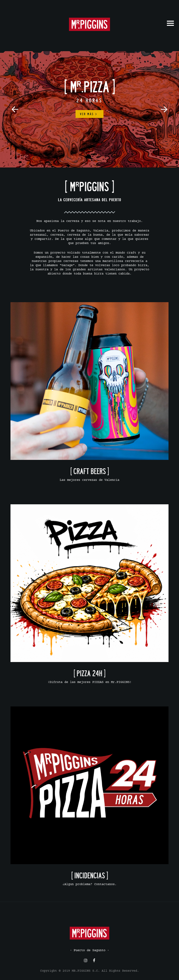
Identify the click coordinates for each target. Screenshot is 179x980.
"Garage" (67, 265)
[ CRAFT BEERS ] (90, 471)
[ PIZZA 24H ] (89, 673)
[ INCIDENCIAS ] (90, 875)
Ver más (89, 114)
